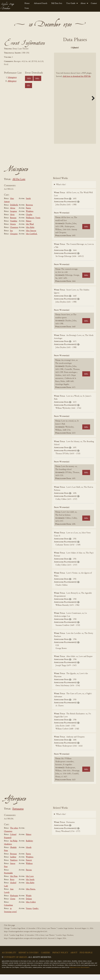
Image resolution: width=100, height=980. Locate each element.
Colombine (8, 911)
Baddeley (29, 847)
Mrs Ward (30, 230)
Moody (29, 853)
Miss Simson (31, 236)
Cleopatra (14, 240)
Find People (86, 958)
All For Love (19, 185)
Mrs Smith (30, 885)
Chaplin (29, 220)
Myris (12, 220)
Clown (13, 904)
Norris (38, 223)
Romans (13, 223)
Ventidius (14, 227)
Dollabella (14, 211)
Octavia (13, 230)
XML (37, 78)
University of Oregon (16, 963)
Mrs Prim (14, 882)
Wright (29, 901)
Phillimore (30, 223)
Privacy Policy (60, 958)
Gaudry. (36, 914)
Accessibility (9, 958)
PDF (61, 48)
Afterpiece (12, 81)
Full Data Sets (57, 3)
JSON (29, 78)
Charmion (14, 233)
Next (92, 104)
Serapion (13, 217)
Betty (12, 885)
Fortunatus (18, 815)
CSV (28, 85)
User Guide (71, 3)
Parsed (74, 54)
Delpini (29, 904)
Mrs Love (30, 882)
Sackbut (13, 863)
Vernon (29, 914)
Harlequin (14, 901)
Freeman (13, 859)
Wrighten (30, 217)
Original (74, 48)
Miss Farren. (31, 895)
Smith (28, 204)
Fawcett (29, 866)
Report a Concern (29, 958)
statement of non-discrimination (79, 973)
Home (27, 3)
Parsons (29, 876)
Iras (11, 236)
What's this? (61, 190)
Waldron (29, 869)
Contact (94, 3)
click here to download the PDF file (77, 82)
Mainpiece (12, 78)
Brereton (29, 211)
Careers (45, 958)
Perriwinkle (8, 879)
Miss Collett (31, 908)
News (27, 8)
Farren (28, 214)
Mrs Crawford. (32, 240)
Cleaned (88, 48)
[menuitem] (27, 3)
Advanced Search (41, 3)
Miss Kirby (30, 233)
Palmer (29, 227)
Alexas (13, 214)
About (83, 3)
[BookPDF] (75, 104)
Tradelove (14, 866)
